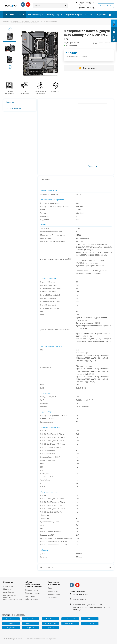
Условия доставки (33, 593)
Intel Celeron (11, 619)
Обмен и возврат (32, 599)
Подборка (11, 628)
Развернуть (93, 166)
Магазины (7, 589)
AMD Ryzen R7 (90, 623)
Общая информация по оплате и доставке (34, 584)
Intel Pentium (31, 619)
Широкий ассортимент (9, 93)
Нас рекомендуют (25, 93)
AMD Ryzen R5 (70, 623)
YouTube (28, 4)
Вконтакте (23, 4)
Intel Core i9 (31, 623)
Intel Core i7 (11, 623)
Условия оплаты (32, 590)
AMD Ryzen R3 (50, 623)
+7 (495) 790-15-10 (86, 3)
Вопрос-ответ (53, 591)
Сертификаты (9, 592)
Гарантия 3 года (55, 91)
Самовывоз (30, 596)
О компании (8, 586)
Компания (8, 582)
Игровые (31, 628)
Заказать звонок (106, 5)
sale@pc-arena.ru (80, 599)
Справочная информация (54, 583)
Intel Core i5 (90, 619)
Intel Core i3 (70, 619)
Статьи (50, 588)
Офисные (50, 628)
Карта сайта (52, 597)
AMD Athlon (50, 619)
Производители (54, 594)
